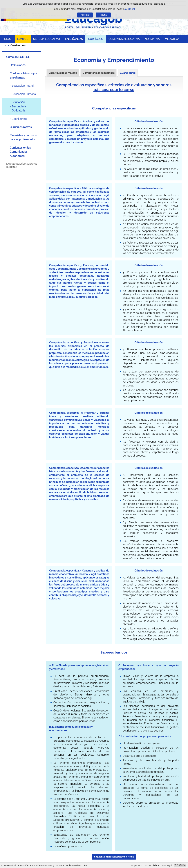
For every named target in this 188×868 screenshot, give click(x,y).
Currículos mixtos (21, 127)
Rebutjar (103, 15)
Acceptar (85, 15)
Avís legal (167, 866)
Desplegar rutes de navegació (5, 45)
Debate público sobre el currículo (21, 165)
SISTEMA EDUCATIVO (47, 39)
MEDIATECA (172, 39)
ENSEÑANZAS (74, 39)
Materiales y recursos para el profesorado (23, 137)
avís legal (130, 9)
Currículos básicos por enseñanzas (24, 75)
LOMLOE (23, 39)
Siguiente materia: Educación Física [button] (114, 857)
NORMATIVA (152, 39)
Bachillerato (19, 119)
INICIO (7, 39)
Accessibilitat (152, 866)
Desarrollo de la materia (63, 73)
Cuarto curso (128, 73)
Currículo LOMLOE (18, 57)
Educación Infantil (23, 86)
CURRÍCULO (96, 39)
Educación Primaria (24, 94)
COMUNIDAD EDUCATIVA (124, 39)
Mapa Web (137, 866)
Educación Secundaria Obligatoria (19, 106)
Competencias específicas (99, 73)
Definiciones (18, 65)
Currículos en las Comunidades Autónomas (20, 152)
